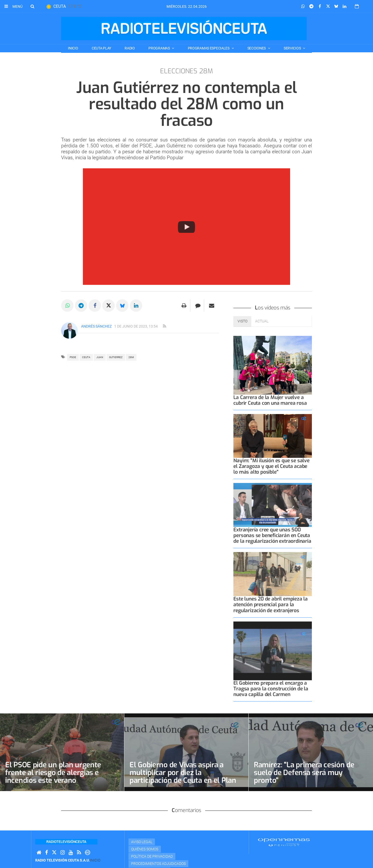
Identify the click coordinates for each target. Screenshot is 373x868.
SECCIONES (257, 48)
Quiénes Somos (145, 849)
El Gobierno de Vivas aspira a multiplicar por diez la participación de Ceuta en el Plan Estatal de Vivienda (183, 776)
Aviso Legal (142, 842)
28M (131, 357)
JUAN (100, 357)
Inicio (73, 48)
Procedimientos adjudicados (158, 864)
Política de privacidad (152, 856)
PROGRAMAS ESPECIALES (209, 48)
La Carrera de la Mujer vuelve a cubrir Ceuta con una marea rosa (270, 400)
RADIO (130, 48)
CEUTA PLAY (101, 48)
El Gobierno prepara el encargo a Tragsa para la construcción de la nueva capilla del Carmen (271, 689)
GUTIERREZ (116, 357)
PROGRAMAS (159, 48)
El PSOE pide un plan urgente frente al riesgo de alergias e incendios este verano (53, 773)
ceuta (86, 357)
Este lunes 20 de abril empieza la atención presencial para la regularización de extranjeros (271, 605)
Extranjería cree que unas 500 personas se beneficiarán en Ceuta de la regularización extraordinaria (272, 535)
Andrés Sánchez (96, 326)
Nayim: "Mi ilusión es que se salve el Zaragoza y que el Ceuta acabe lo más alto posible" (271, 466)
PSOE (73, 357)
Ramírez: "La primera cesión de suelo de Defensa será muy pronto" (304, 773)
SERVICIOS (293, 48)
